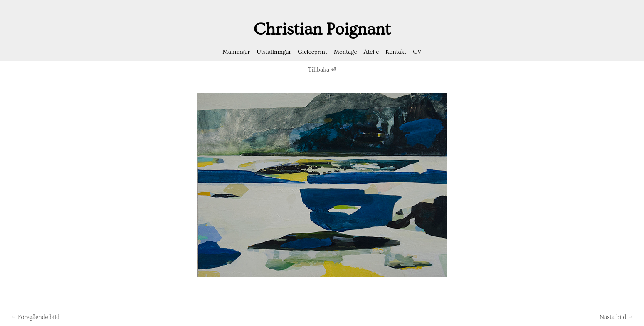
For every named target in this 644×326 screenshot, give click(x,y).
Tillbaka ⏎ (322, 70)
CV (417, 52)
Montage (345, 52)
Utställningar (274, 52)
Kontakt (396, 52)
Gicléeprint (312, 52)
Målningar (236, 52)
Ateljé (371, 52)
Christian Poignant (322, 29)
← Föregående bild (35, 317)
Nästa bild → (617, 317)
